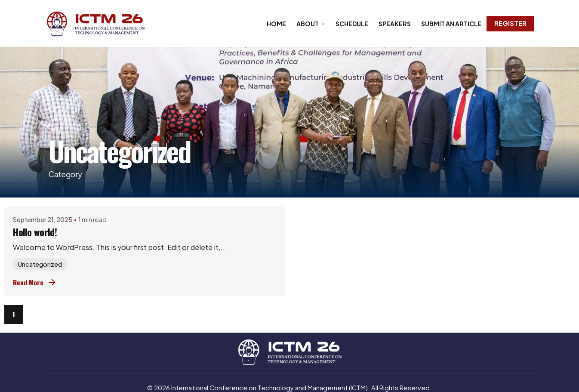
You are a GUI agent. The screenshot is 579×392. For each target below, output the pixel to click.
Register (510, 23)
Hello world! (35, 232)
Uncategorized (40, 264)
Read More (35, 282)
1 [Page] (14, 314)
